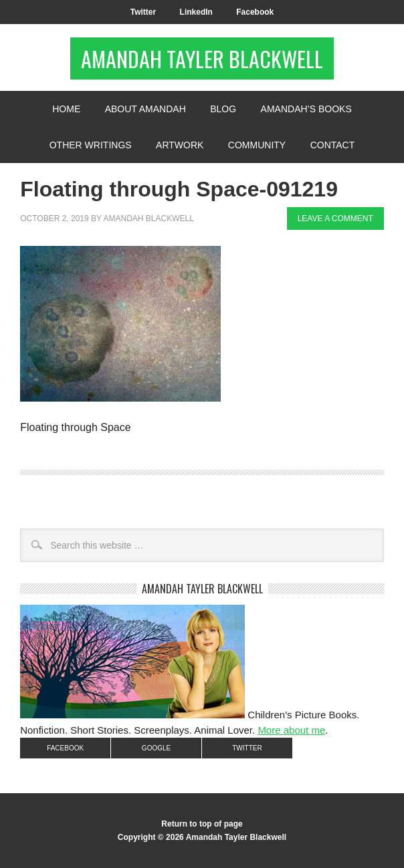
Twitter (143, 12)
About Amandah (145, 109)
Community (257, 145)
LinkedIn (196, 12)
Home (66, 109)
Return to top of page (202, 824)
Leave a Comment (335, 219)
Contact (333, 145)
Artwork (180, 145)
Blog (223, 109)
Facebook (255, 12)
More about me (291, 730)
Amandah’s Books (306, 109)
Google (156, 748)
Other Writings (91, 145)
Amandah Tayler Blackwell (202, 58)
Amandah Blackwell (148, 219)
